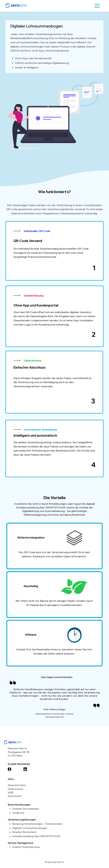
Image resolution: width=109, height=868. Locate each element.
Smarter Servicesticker (26, 809)
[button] (97, 6)
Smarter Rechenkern (24, 832)
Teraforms (18, 813)
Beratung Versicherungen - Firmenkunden (37, 824)
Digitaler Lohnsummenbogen (30, 828)
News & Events (17, 785)
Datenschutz (15, 789)
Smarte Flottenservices (26, 847)
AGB (11, 792)
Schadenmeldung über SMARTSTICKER (36, 836)
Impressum (15, 796)
